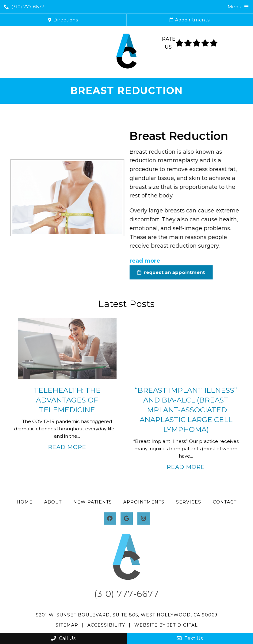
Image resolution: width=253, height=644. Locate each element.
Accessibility (106, 625)
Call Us (63, 638)
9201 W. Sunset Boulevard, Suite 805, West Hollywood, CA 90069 (127, 615)
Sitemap (67, 625)
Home (25, 502)
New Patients (93, 502)
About (53, 502)
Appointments (190, 20)
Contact (225, 502)
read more (139, 261)
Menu (234, 7)
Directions (63, 20)
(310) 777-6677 (24, 7)
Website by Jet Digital (166, 625)
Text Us (190, 638)
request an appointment (165, 272)
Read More (67, 447)
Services (189, 502)
